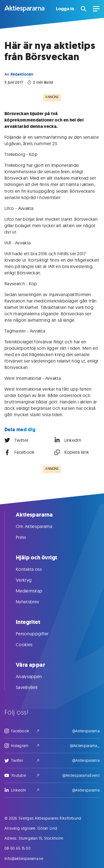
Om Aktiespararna (40, 526)
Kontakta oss (34, 569)
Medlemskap (35, 591)
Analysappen (35, 676)
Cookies (30, 644)
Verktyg (29, 580)
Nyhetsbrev (33, 602)
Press (27, 537)
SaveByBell (32, 687)
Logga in (65, 9)
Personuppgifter (38, 634)
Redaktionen (22, 74)
